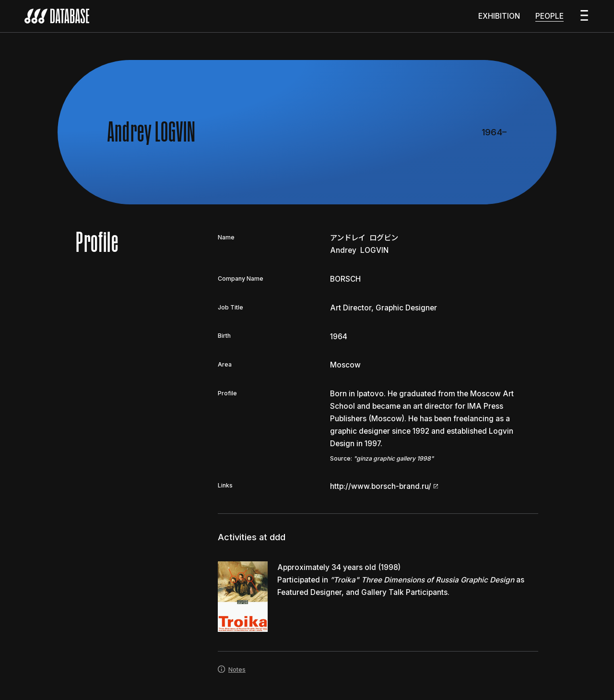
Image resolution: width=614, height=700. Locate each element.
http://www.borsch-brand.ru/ (384, 491)
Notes (232, 674)
